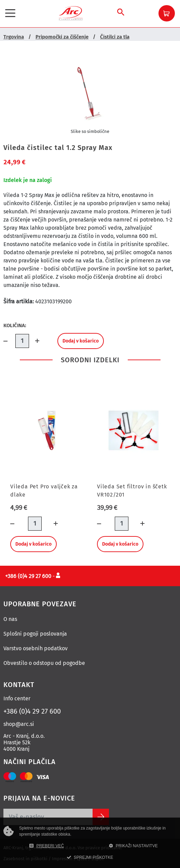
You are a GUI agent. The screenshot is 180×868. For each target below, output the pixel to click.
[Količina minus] (9, 341)
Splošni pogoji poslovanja (35, 634)
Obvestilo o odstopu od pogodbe (44, 663)
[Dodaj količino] (35, 341)
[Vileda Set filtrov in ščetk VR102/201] (134, 430)
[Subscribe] (101, 817)
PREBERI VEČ (47, 846)
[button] (167, 13)
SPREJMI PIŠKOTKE (90, 857)
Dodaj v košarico (81, 341)
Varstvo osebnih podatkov (36, 648)
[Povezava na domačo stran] (71, 13)
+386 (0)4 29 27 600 (32, 711)
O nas (10, 619)
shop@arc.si (19, 724)
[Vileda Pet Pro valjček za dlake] (47, 430)
